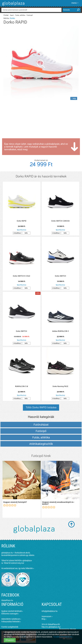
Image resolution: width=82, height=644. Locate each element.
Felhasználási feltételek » (11, 622)
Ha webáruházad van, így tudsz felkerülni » (18, 568)
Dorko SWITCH (60, 276)
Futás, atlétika (20, 15)
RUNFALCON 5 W (22, 386)
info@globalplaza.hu (50, 611)
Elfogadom (10, 640)
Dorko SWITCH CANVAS (60, 221)
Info (26, 233)
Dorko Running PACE (60, 386)
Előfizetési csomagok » (10, 614)
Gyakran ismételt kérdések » (12, 611)
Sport (12, 15)
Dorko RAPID (22, 221)
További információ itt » (63, 637)
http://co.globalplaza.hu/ (51, 627)
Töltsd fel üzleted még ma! (14, 563)
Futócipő (30, 15)
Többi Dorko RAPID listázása (41, 407)
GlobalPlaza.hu (7, 600)
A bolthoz (17, 233)
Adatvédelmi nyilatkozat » (11, 619)
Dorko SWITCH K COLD (22, 276)
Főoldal (6, 15)
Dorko (12, 18)
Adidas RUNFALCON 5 (60, 331)
